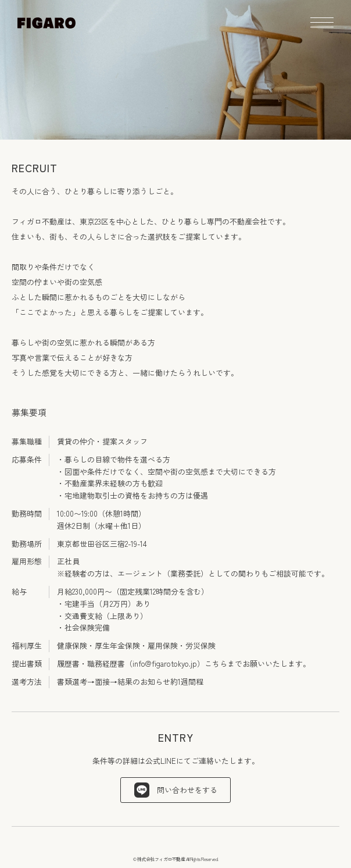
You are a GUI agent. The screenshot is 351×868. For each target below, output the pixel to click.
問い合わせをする (176, 790)
